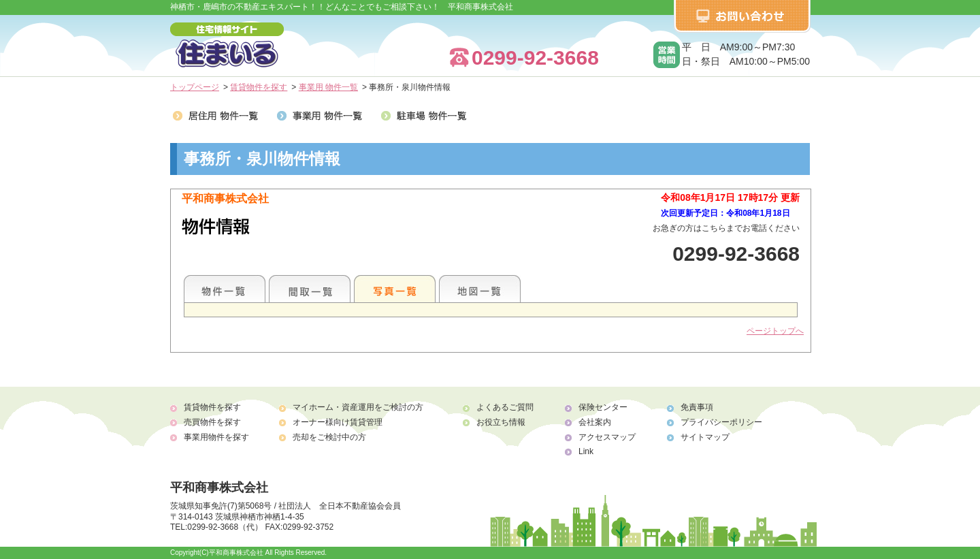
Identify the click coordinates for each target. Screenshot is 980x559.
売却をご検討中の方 (329, 437)
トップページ (195, 87)
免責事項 (697, 407)
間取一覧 (310, 289)
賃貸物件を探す (259, 87)
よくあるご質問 (505, 407)
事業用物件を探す (216, 437)
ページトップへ (775, 331)
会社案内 (595, 422)
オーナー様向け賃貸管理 (338, 422)
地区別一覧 (225, 289)
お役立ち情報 (501, 422)
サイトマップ (705, 437)
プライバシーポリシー (721, 422)
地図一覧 (480, 289)
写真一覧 (395, 289)
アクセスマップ (607, 437)
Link (586, 451)
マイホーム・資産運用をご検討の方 (358, 407)
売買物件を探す (212, 422)
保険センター (603, 407)
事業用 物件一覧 (328, 87)
